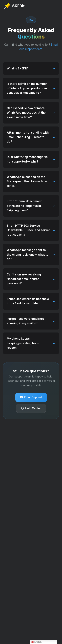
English (36, 642)
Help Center (31, 408)
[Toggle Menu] (55, 6)
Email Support (31, 397)
